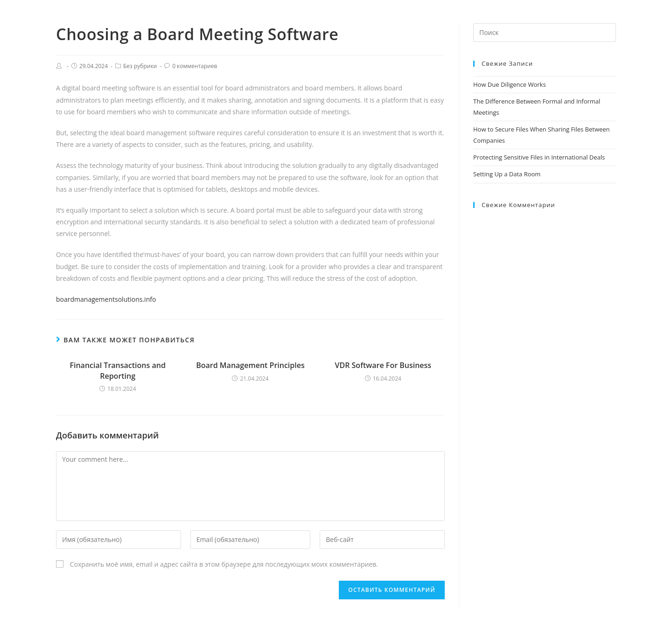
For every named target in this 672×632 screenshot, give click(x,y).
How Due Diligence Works (510, 84)
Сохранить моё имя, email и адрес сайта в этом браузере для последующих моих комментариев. (224, 564)
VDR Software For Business (383, 365)
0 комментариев (195, 66)
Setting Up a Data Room (507, 174)
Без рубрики (140, 66)
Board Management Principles (250, 365)
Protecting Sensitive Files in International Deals (539, 157)
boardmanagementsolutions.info (106, 299)
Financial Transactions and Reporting (117, 370)
